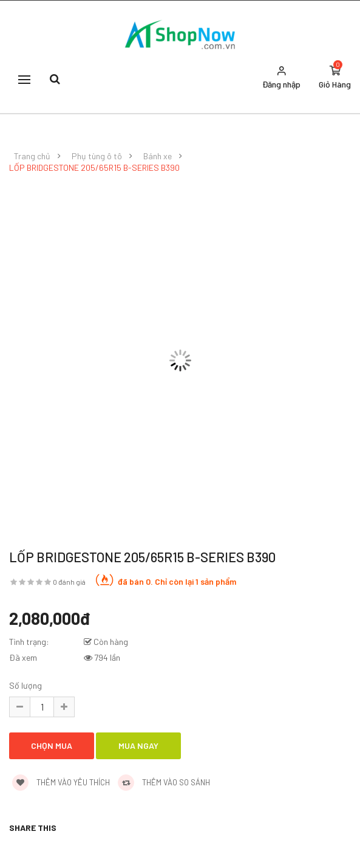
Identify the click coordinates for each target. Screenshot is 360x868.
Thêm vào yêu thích (61, 782)
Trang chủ (32, 156)
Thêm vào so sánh (164, 782)
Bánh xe (158, 156)
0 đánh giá (69, 582)
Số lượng (25, 685)
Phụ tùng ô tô (97, 156)
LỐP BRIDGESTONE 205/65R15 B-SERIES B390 (94, 168)
